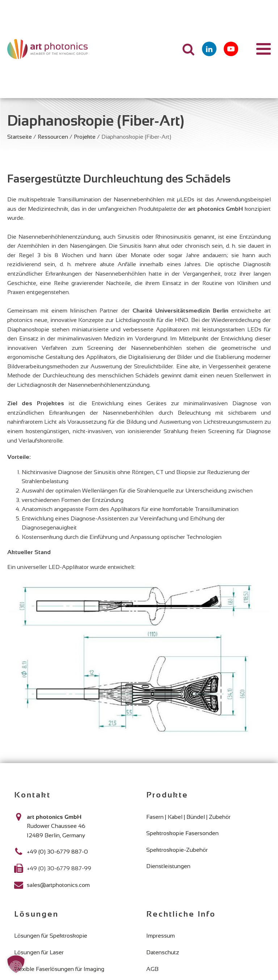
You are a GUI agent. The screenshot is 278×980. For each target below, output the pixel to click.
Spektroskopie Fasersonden (182, 833)
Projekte (85, 137)
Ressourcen (53, 137)
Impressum (161, 936)
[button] (16, 964)
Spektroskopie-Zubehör (177, 850)
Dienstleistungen (168, 866)
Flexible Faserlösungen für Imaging (59, 969)
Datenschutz (163, 952)
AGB (152, 969)
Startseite (20, 137)
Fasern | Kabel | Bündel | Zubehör (188, 817)
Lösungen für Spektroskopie (51, 936)
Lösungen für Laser (39, 952)
